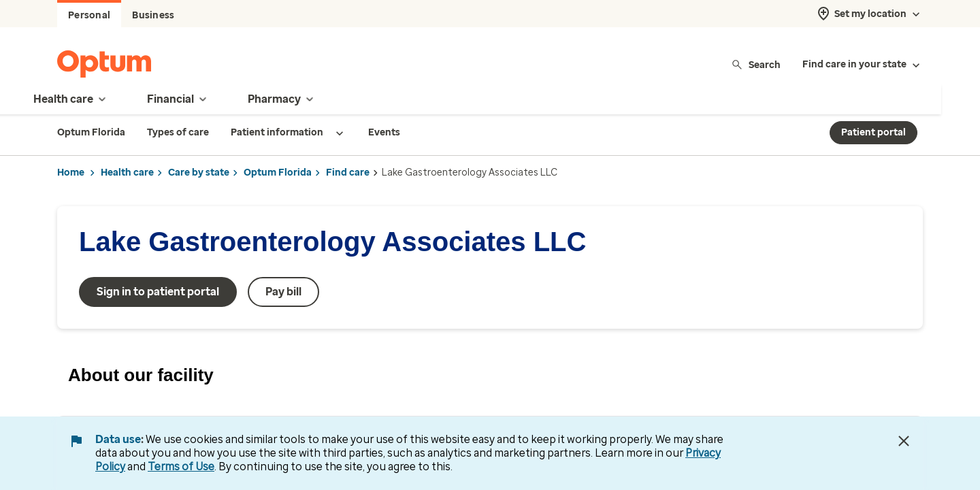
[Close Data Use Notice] (904, 441)
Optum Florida (278, 173)
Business (153, 15)
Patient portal (873, 132)
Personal (89, 15)
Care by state (199, 173)
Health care (127, 173)
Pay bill (283, 292)
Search (756, 64)
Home (71, 173)
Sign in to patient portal (158, 292)
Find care (348, 173)
